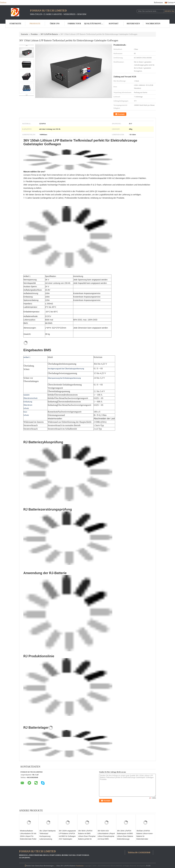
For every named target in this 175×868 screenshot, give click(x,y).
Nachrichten (153, 24)
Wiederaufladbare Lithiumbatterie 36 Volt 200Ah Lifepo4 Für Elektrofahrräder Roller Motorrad (28, 836)
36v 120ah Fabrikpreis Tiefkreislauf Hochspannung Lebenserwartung (48, 835)
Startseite (15, 24)
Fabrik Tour (74, 24)
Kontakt (114, 24)
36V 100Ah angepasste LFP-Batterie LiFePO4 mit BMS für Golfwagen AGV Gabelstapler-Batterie (67, 836)
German (171, 3)
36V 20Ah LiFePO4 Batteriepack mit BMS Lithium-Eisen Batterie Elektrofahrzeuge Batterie (125, 836)
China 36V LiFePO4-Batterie (66, 865)
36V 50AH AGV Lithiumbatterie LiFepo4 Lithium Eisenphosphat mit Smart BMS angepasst (106, 836)
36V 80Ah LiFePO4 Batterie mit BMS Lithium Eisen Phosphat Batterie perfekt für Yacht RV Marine (87, 836)
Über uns (55, 24)
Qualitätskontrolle (94, 24)
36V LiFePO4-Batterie (49, 34)
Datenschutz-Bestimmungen (44, 865)
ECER (148, 865)
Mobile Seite (30, 865)
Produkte (35, 24)
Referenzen (158, 3)
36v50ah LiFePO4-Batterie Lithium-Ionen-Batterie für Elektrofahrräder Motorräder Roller (145, 836)
